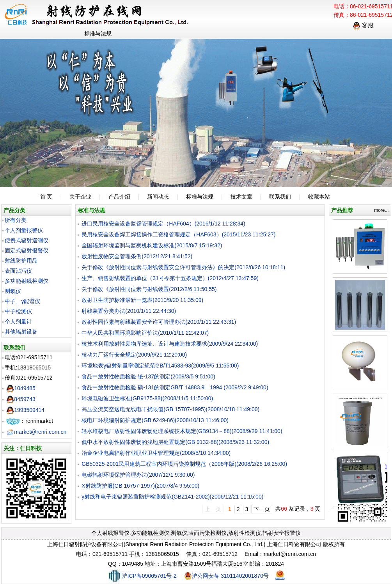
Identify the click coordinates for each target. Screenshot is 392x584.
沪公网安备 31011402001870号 (226, 576)
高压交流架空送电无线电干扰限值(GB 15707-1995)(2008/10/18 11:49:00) (170, 409)
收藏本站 (319, 197)
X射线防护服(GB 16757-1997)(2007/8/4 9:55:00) (140, 486)
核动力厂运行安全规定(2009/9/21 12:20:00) (134, 355)
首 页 (46, 197)
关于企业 (80, 197)
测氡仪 (13, 291)
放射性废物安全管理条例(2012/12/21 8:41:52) (137, 256)
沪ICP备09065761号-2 (142, 576)
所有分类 (16, 220)
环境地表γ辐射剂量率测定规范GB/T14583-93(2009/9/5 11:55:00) (160, 366)
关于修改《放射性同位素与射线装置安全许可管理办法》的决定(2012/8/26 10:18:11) (183, 267)
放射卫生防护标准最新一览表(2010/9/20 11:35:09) (142, 300)
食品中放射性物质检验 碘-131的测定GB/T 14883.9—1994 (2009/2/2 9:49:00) (175, 387)
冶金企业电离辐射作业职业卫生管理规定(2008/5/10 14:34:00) (156, 453)
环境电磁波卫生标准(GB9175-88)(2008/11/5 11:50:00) (147, 398)
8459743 (21, 399)
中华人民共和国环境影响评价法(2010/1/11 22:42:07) (145, 333)
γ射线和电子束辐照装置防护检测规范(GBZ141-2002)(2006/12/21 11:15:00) (172, 497)
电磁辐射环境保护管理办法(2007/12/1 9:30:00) (138, 475)
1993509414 (25, 410)
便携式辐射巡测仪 (27, 240)
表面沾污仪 (18, 271)
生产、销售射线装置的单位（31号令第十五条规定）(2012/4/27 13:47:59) (170, 278)
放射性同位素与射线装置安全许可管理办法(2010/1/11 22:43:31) (159, 322)
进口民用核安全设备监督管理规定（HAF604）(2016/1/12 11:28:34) (163, 224)
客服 (363, 25)
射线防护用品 (21, 261)
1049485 (21, 388)
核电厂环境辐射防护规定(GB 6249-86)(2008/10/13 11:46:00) (155, 420)
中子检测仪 (18, 311)
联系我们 (280, 197)
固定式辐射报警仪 (27, 250)
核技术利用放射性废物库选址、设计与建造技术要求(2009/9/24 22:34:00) (170, 344)
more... (381, 210)
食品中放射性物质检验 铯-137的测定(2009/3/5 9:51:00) (148, 376)
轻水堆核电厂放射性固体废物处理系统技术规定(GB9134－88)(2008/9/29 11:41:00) (182, 431)
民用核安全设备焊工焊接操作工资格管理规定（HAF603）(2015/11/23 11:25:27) (178, 234)
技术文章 (241, 197)
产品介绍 (119, 197)
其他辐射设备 (21, 332)
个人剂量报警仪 (24, 230)
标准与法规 (200, 197)
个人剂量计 (18, 321)
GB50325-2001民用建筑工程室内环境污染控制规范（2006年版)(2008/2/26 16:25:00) (184, 464)
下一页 (262, 509)
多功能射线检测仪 (27, 281)
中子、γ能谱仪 (22, 301)
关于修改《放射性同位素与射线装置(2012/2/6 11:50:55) (149, 289)
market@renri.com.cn (36, 432)
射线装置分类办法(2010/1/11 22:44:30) (129, 311)
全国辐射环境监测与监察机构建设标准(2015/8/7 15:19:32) (152, 245)
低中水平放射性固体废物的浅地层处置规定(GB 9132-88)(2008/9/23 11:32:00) (175, 442)
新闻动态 (158, 197)
